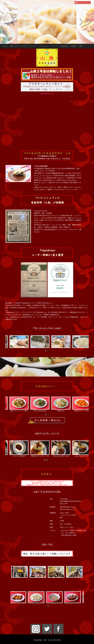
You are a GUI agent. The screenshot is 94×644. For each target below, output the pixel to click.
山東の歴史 (64, 46)
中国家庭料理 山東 (47, 94)
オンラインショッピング (83, 3)
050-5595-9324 (65, 507)
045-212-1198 (65, 509)
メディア (25, 46)
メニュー (33, 46)
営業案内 (74, 46)
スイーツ (55, 46)
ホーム (5, 46)
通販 (81, 46)
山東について (14, 46)
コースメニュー (44, 46)
